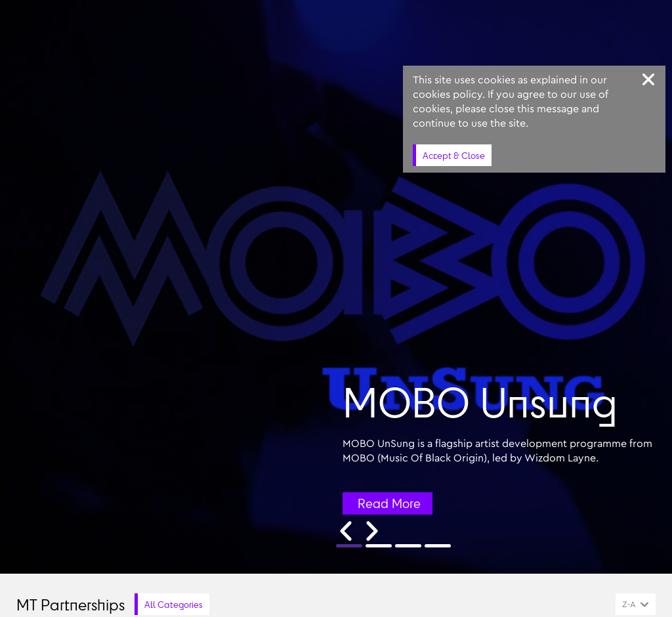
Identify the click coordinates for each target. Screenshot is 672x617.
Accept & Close (454, 155)
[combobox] (636, 604)
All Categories (174, 604)
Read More (389, 503)
